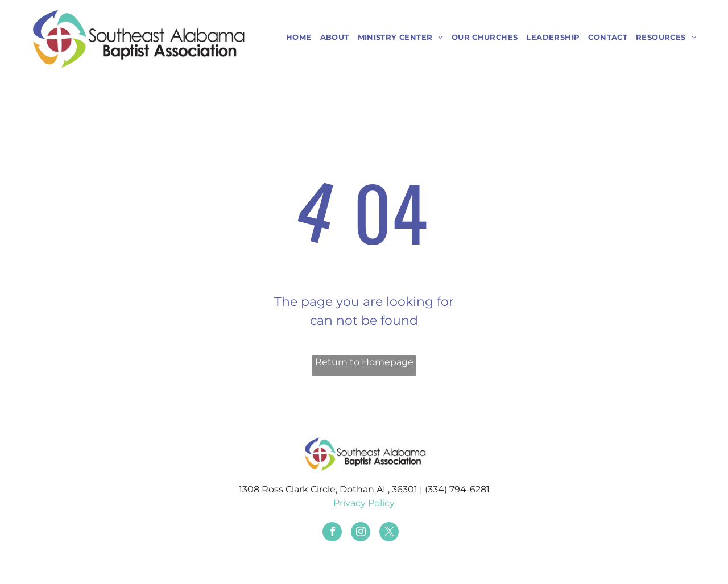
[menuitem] (295, 38)
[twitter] (389, 533)
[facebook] (332, 533)
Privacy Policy (364, 503)
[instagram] (361, 533)
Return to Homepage (364, 362)
